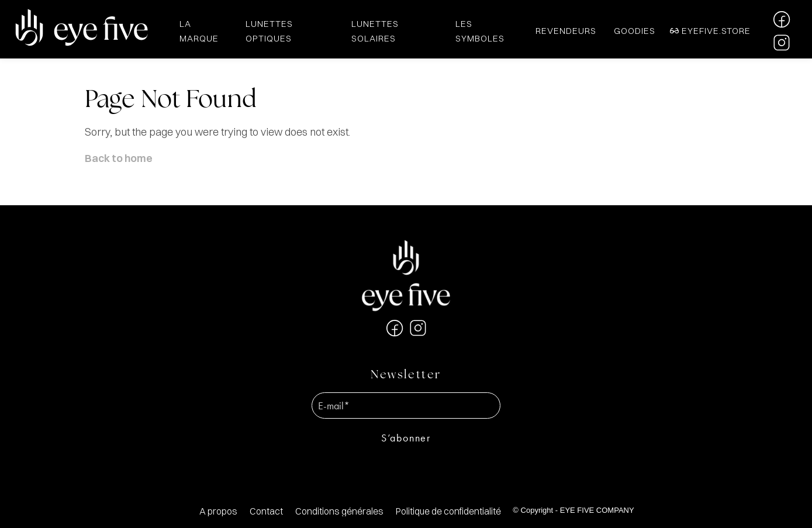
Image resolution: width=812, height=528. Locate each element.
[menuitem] (218, 511)
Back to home (119, 158)
